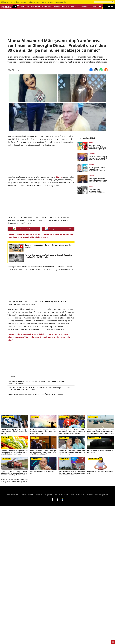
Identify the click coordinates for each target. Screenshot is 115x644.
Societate (35, 7)
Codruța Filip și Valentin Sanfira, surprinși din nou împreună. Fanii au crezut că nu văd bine (72, 452)
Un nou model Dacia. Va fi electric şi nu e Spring (100, 452)
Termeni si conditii (27, 495)
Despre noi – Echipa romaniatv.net (56, 495)
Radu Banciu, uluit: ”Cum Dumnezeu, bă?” (43, 472)
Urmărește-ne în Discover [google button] (24, 229)
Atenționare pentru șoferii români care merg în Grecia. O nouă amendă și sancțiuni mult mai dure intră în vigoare (101, 432)
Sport (91, 143)
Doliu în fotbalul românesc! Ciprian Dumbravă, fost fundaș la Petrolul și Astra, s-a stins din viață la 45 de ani (98, 191)
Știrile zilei (5, 2)
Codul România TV (78, 495)
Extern (93, 7)
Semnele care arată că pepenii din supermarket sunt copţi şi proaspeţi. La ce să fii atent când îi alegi (14, 452)
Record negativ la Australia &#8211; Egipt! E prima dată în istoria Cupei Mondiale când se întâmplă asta (72, 432)
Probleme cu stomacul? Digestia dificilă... (100, 472)
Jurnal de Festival (61, 2)
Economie (46, 7)
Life (99, 7)
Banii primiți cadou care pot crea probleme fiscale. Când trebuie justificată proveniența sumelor (36, 382)
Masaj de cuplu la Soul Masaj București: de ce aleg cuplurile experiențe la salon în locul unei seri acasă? (14, 481)
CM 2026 (50, 2)
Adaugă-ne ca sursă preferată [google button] (58, 229)
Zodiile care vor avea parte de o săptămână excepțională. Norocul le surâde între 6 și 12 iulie (43, 432)
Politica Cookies (13, 495)
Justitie (56, 7)
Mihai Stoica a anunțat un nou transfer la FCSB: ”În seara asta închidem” (35, 394)
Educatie (65, 7)
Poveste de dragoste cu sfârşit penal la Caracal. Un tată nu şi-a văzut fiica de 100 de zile (48, 256)
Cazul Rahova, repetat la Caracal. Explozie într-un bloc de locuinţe (48, 246)
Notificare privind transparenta (97, 495)
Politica (25, 7)
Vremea (84, 7)
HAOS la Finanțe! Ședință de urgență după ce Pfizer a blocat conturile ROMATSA (14, 432)
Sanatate (75, 7)
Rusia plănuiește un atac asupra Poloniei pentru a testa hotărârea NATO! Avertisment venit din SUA (72, 473)
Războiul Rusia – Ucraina (38, 2)
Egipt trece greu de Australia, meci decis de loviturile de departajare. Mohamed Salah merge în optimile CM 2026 (98, 147)
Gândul (59, 177)
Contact (39, 495)
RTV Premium (14, 2)
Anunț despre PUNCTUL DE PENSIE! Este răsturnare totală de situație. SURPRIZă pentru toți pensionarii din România (39, 389)
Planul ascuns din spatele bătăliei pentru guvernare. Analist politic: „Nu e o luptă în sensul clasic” (43, 452)
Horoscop (24, 2)
